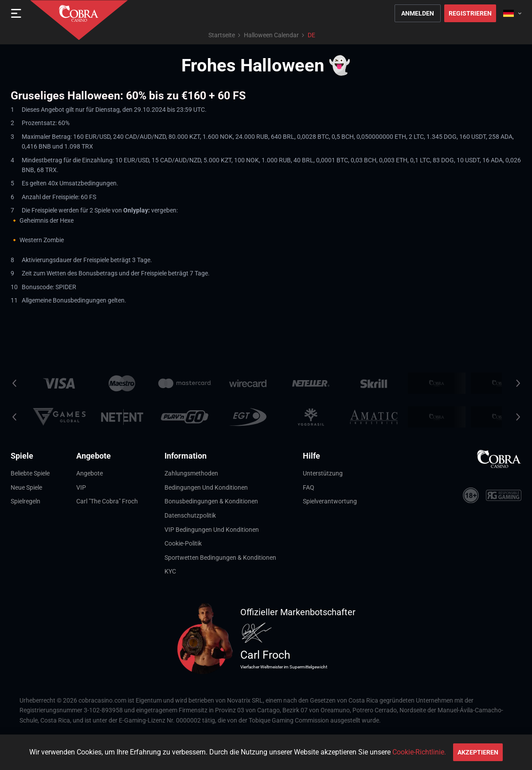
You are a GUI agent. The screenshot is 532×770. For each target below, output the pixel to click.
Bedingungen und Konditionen (206, 487)
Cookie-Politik (183, 543)
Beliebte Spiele (30, 473)
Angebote (90, 473)
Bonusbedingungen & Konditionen (211, 501)
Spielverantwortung (330, 501)
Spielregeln (25, 501)
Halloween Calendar (271, 35)
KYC (170, 571)
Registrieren (470, 13)
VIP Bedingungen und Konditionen (212, 530)
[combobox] (512, 13)
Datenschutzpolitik (190, 515)
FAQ (309, 487)
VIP (81, 487)
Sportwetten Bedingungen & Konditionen (220, 558)
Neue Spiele (26, 487)
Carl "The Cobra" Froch (107, 501)
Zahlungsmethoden (191, 473)
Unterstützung (323, 473)
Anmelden (418, 13)
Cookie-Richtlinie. (419, 752)
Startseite (222, 35)
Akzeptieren (478, 752)
